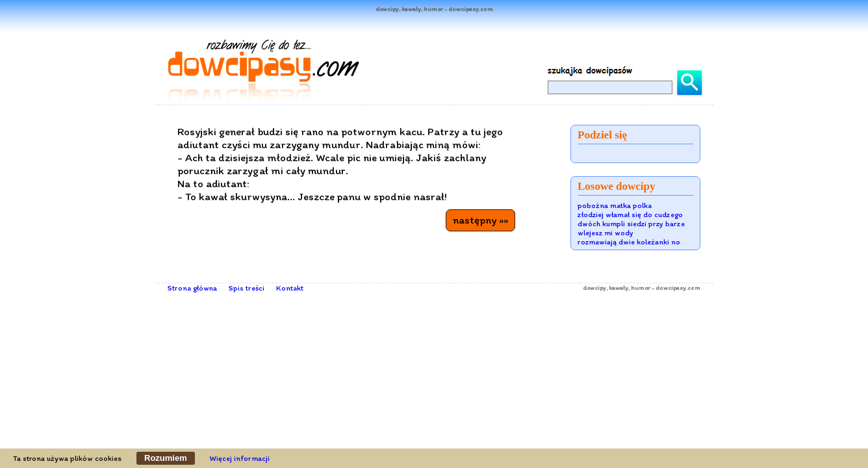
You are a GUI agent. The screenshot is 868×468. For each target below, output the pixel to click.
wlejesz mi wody (606, 233)
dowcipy (594, 288)
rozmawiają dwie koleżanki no (629, 242)
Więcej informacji (240, 458)
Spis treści (247, 288)
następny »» (480, 220)
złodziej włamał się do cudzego (630, 214)
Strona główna (192, 288)
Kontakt (290, 288)
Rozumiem (166, 458)
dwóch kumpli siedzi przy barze (631, 224)
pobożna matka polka (615, 205)
